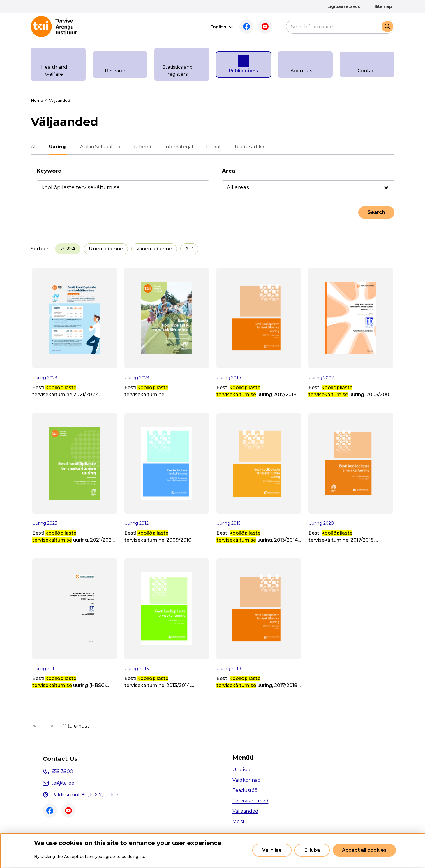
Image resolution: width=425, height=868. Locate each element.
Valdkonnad (247, 780)
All (34, 147)
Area (229, 171)
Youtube (265, 27)
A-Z (161, 249)
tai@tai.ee (63, 783)
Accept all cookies (364, 850)
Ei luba (312, 850)
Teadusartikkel (251, 147)
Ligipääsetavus (344, 6)
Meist (239, 822)
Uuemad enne (77, 249)
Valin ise (272, 850)
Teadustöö (245, 790)
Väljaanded (245, 811)
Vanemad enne (125, 249)
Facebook (246, 27)
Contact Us (60, 759)
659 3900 (62, 771)
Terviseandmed (251, 801)
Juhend (142, 147)
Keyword (49, 171)
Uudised (242, 770)
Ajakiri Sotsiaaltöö (100, 147)
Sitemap (383, 6)
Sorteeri (40, 249)
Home (37, 100)
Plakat (213, 147)
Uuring (58, 147)
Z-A (189, 249)
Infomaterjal (178, 147)
